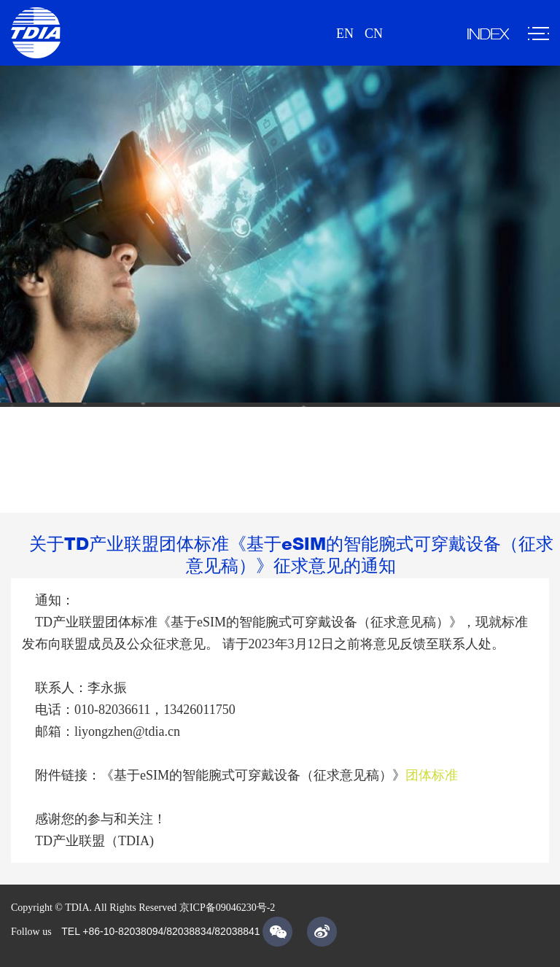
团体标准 (432, 775)
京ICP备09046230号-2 (227, 908)
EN (345, 34)
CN (374, 34)
